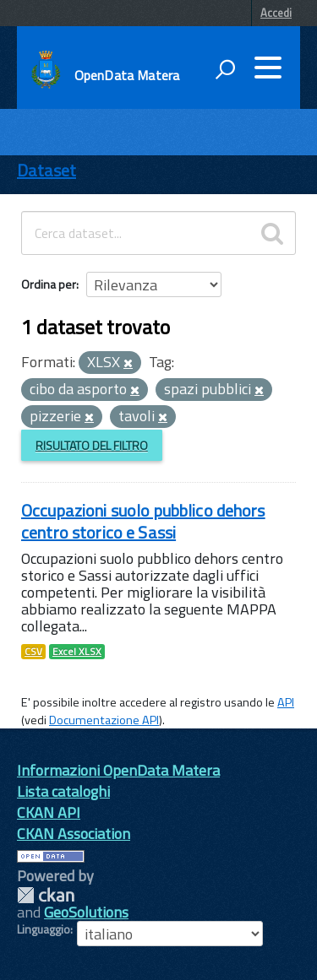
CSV (33, 652)
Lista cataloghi (63, 791)
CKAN (46, 895)
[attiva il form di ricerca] (225, 69)
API (286, 702)
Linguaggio (44, 929)
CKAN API (49, 812)
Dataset (46, 170)
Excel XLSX (77, 652)
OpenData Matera (127, 75)
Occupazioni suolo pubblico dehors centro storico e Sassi (143, 521)
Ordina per (49, 284)
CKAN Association (74, 834)
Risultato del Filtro (92, 445)
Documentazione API (104, 720)
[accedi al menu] (268, 68)
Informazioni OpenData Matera (118, 770)
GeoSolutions (86, 912)
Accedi (276, 13)
